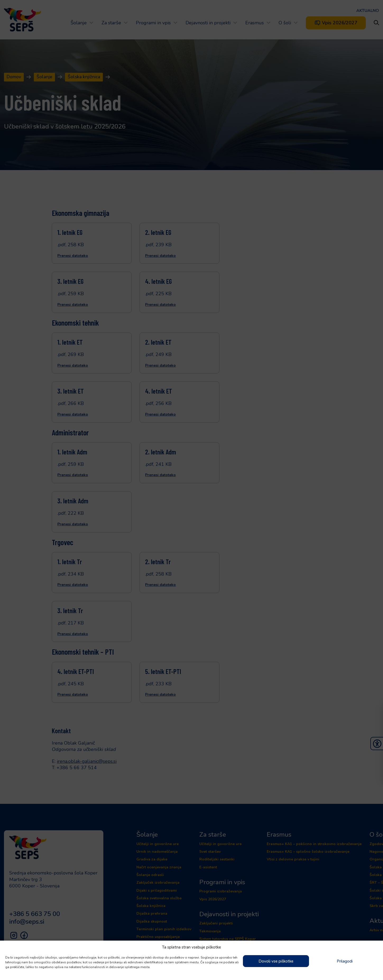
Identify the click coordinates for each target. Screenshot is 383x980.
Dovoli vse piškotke (276, 961)
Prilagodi (345, 961)
